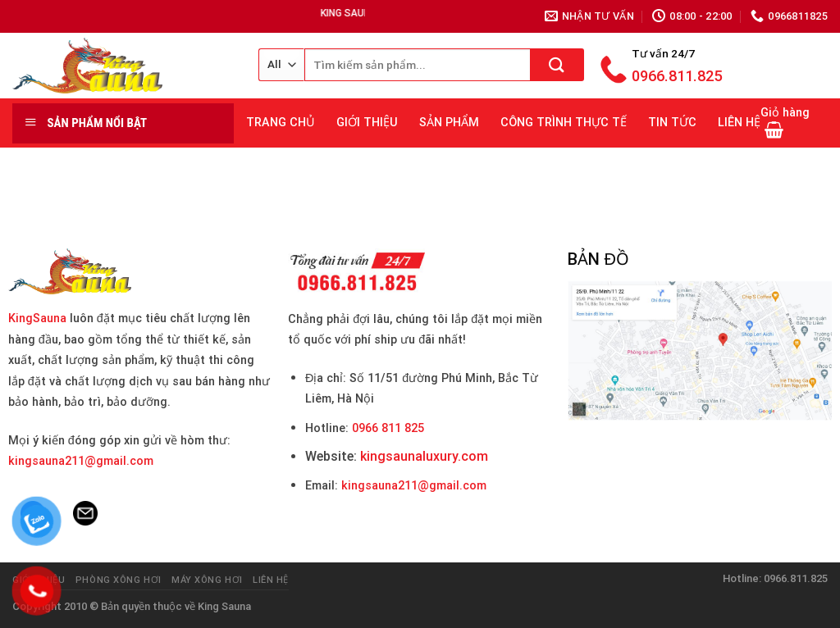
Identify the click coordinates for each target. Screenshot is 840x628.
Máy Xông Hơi (207, 580)
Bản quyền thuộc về (148, 606)
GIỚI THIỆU (367, 123)
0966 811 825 (388, 428)
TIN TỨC (672, 123)
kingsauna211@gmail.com (81, 461)
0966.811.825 (677, 76)
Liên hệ (271, 580)
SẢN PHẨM (449, 123)
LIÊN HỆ (739, 123)
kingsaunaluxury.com (424, 456)
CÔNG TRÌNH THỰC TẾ (564, 123)
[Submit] (557, 65)
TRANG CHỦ (281, 123)
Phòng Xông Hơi (119, 580)
